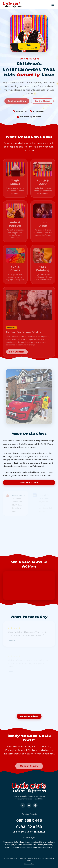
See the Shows (42, 99)
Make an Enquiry (29, 768)
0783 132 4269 (29, 827)
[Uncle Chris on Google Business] (35, 805)
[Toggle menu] (53, 5)
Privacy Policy (29, 864)
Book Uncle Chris (17, 99)
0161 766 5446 (29, 821)
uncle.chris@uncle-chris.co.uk (29, 832)
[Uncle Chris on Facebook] (23, 805)
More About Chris (29, 483)
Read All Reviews (29, 716)
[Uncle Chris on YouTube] (29, 805)
